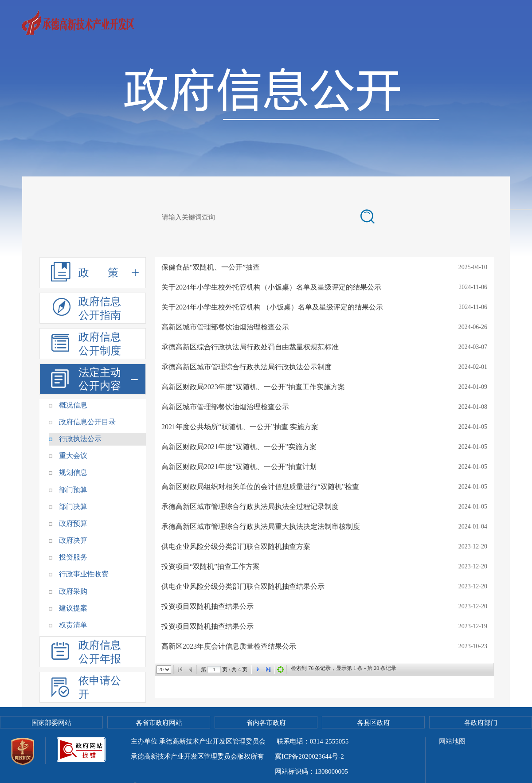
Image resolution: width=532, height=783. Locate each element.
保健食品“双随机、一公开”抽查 (211, 267)
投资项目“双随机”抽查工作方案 (211, 566)
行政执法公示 (80, 439)
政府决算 (73, 540)
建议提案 (73, 608)
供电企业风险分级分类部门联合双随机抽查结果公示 (243, 586)
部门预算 (73, 490)
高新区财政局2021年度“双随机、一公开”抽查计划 (239, 467)
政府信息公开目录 (87, 422)
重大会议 (73, 456)
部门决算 (73, 507)
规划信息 (73, 472)
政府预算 (73, 523)
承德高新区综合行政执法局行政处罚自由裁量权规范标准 (250, 347)
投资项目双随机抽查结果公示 (207, 606)
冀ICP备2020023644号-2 (309, 756)
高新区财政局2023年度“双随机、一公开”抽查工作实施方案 (253, 387)
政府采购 (73, 591)
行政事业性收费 (84, 574)
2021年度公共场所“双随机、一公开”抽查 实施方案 (240, 427)
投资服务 (73, 557)
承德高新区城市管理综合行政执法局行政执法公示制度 (246, 367)
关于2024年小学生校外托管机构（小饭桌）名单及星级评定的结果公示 (271, 287)
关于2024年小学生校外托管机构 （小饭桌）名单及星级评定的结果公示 (272, 307)
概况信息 (73, 405)
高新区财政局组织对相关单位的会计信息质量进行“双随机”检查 (260, 487)
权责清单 (73, 625)
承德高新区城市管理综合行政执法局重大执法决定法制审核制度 (261, 527)
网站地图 (452, 741)
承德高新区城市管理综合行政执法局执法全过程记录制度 (250, 507)
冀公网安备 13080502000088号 (264, 771)
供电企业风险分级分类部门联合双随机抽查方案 (236, 546)
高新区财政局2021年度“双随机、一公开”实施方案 (239, 447)
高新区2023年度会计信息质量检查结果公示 (229, 646)
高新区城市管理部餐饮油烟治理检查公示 (225, 327)
